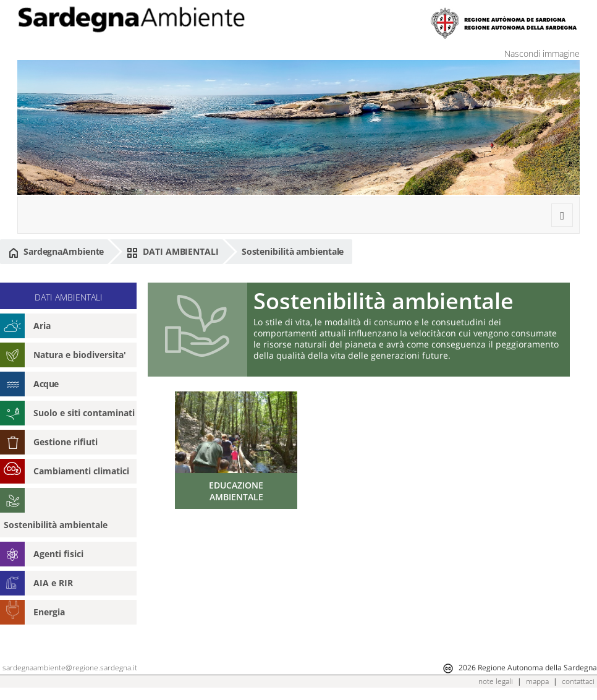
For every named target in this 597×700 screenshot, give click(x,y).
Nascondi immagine (542, 53)
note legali (496, 681)
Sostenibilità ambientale (293, 251)
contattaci (578, 681)
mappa (537, 681)
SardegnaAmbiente (56, 252)
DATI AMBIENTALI (172, 252)
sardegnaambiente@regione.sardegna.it (70, 668)
